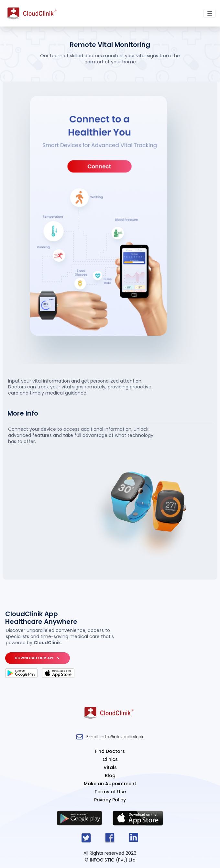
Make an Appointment (110, 784)
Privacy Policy (110, 800)
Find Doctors (110, 751)
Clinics (110, 759)
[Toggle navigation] (209, 13)
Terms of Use (110, 792)
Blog (110, 776)
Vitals (110, 767)
